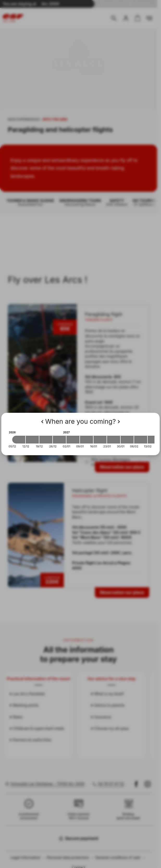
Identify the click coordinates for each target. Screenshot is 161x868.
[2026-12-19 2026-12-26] (46, 440)
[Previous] (42, 422)
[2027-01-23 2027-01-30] (114, 440)
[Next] (119, 422)
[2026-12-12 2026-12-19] (32, 440)
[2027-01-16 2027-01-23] (100, 440)
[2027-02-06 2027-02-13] (141, 440)
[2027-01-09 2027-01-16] (86, 440)
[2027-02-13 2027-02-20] (154, 440)
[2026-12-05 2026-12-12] (19, 440)
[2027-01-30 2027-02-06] (127, 440)
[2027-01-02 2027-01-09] (73, 440)
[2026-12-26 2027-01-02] (59, 440)
